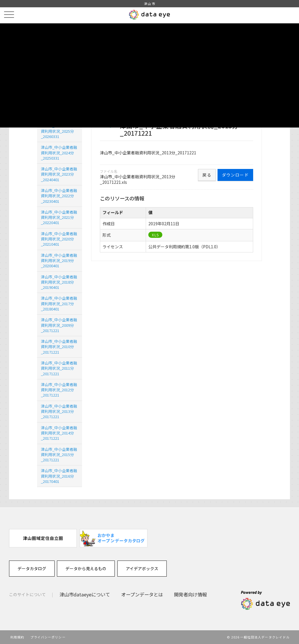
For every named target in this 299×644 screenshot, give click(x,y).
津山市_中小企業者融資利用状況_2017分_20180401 (59, 303)
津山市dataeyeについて (85, 594)
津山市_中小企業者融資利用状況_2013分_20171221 (59, 411)
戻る (207, 175)
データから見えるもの (86, 568)
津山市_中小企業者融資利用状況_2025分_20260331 (59, 131)
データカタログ (32, 568)
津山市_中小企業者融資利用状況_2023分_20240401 (59, 174)
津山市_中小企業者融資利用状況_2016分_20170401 (59, 476)
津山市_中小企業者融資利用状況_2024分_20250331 (59, 152)
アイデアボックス (142, 568)
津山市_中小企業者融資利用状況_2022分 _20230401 (59, 196)
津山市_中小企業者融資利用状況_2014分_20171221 (59, 433)
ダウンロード (235, 175)
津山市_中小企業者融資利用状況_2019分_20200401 (59, 260)
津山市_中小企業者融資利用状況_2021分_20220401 (59, 217)
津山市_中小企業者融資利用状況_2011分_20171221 (59, 368)
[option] (43, 538)
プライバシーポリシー (48, 637)
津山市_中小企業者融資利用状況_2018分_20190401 (59, 282)
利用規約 (17, 637)
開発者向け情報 (190, 594)
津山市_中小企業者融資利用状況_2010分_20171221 (59, 347)
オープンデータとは (142, 594)
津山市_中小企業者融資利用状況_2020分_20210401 (59, 239)
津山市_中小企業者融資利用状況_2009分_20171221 (59, 325)
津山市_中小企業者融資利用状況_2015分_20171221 (59, 454)
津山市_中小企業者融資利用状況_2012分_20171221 (59, 390)
